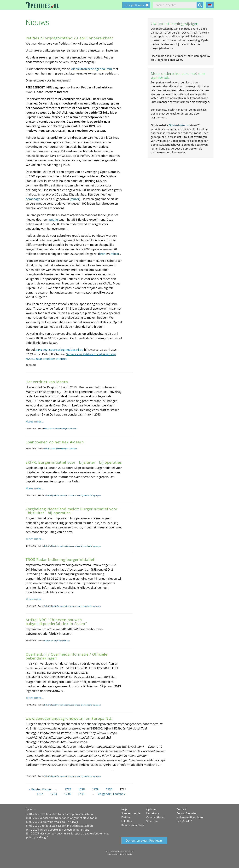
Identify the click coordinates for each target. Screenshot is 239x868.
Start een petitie (131, 813)
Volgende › (105, 794)
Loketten (127, 821)
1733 (53, 794)
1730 (109, 789)
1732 (40, 794)
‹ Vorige (46, 789)
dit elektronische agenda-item (92, 69)
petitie (54, 220)
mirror (75, 199)
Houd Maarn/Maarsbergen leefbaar (60, 428)
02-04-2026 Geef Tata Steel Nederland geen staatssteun (59, 814)
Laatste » (119, 794)
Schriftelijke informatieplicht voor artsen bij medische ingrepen (73, 495)
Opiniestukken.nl (179, 125)
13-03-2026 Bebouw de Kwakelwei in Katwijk (52, 822)
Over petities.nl (155, 817)
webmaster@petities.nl (190, 817)
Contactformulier (187, 813)
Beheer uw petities (132, 825)
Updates (151, 809)
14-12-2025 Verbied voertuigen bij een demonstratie (57, 830)
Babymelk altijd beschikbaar (57, 641)
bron (102, 254)
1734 (67, 794)
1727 (68, 789)
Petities (126, 817)
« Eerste (34, 789)
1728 (82, 789)
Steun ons (152, 821)
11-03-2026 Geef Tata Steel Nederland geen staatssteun (59, 826)
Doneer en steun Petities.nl (144, 840)
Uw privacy (153, 813)
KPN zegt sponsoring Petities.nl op (60, 350)
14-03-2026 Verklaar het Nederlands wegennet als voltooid (61, 818)
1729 (95, 789)
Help (124, 809)
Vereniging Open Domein (120, 854)
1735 (81, 794)
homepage (33, 199)
